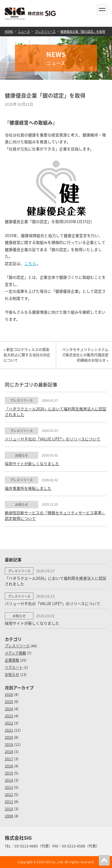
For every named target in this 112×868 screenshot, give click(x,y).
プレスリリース (45, 31)
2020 (9, 737)
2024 (9, 709)
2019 (9, 744)
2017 (9, 759)
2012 (9, 794)
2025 (9, 702)
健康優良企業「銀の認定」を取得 (83, 31)
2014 (9, 780)
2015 (9, 773)
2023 (9, 716)
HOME (9, 31)
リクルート (14, 667)
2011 (9, 802)
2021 (9, 730)
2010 (9, 809)
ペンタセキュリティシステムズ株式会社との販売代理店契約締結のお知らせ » (85, 355)
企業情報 (12, 660)
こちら (30, 263)
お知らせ (12, 674)
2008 (9, 816)
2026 (9, 694)
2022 (9, 723)
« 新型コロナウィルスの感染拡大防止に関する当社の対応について (27, 355)
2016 (9, 766)
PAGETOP (104, 860)
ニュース (24, 31)
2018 (9, 752)
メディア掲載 (15, 653)
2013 (9, 787)
